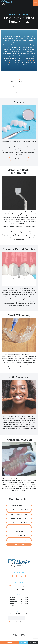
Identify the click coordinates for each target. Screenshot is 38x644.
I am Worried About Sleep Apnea (19, 536)
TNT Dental (25, 637)
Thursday (13, 603)
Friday (12, 605)
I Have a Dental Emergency (19, 540)
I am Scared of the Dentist (19, 527)
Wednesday (13, 601)
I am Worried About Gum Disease (19, 514)
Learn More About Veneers (19, 159)
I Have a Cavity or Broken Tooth (19, 518)
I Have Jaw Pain (19, 531)
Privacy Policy (22, 636)
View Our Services (19, 544)
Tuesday (13, 599)
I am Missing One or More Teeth (19, 523)
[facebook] (13, 576)
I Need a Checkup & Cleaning (19, 505)
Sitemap (15, 636)
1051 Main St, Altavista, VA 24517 (19, 586)
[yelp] (21, 576)
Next (28, 618)
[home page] (8, 3)
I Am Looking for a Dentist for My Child (19, 510)
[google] (17, 576)
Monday (12, 597)
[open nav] (36, 3)
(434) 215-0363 (19, 589)
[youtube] (25, 576)
